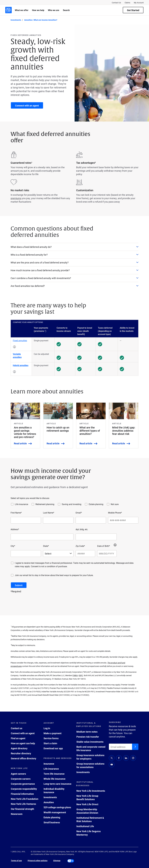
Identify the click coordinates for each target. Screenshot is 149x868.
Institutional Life (85, 826)
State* (46, 546)
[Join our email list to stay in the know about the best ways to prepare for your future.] (12, 575)
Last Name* (49, 513)
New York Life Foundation (25, 799)
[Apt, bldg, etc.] (96, 537)
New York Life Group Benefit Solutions (87, 798)
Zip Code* (80, 546)
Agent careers (18, 774)
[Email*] (91, 520)
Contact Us (116, 3)
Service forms (51, 738)
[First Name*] (26, 520)
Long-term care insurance (57, 784)
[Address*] (42, 537)
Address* (15, 529)
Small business (52, 822)
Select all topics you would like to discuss (30, 498)
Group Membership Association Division (87, 811)
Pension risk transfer (88, 737)
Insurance (49, 764)
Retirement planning (45, 504)
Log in (47, 728)
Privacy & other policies (38, 861)
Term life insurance (54, 774)
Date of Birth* (104, 546)
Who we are (54, 10)
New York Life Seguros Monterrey (89, 833)
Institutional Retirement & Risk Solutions (90, 819)
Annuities (49, 802)
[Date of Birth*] (107, 554)
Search (66, 10)
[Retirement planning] (33, 504)
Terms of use (16, 861)
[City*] (26, 554)
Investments (50, 797)
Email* (79, 513)
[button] (14, 347)
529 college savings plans (57, 807)
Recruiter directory (21, 753)
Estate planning (96, 504)
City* (13, 546)
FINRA (75, 675)
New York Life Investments (91, 791)
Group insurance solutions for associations (90, 765)
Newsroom (17, 814)
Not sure (115, 504)
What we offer (22, 10)
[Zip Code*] (85, 554)
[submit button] (19, 585)
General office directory (24, 758)
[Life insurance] (12, 504)
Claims (127, 3)
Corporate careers (21, 779)
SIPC (81, 675)
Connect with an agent (23, 733)
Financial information (22, 794)
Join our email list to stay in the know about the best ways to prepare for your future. (54, 575)
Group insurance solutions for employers (90, 757)
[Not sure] (108, 504)
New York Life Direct (87, 804)
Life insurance (21, 504)
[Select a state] (58, 554)
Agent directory (19, 748)
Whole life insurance (55, 779)
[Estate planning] (86, 504)
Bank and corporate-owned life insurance (91, 748)
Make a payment (53, 733)
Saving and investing (72, 504)
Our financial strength (22, 809)
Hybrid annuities (21, 365)
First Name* (16, 513)
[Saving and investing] (59, 504)
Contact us (17, 728)
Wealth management (55, 812)
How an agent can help (23, 743)
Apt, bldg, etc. (82, 529)
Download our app (53, 748)
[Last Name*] (58, 520)
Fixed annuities (20, 340)
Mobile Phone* (115, 513)
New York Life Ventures (23, 804)
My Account (139, 3)
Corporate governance (23, 784)
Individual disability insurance (54, 791)
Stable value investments (90, 742)
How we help (38, 10)
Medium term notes (87, 732)
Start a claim (50, 743)
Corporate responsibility (24, 789)
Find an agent (18, 738)
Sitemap (57, 861)
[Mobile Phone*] (123, 520)
